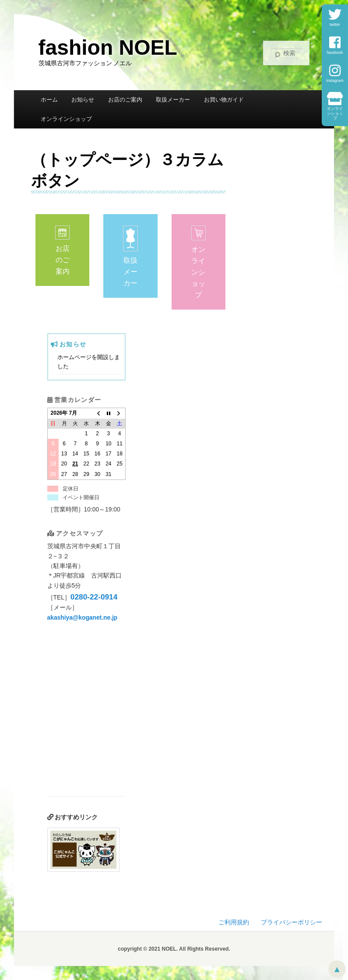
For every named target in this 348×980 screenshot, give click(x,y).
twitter (335, 17)
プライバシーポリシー (292, 922)
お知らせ (83, 100)
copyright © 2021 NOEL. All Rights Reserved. (174, 949)
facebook (335, 45)
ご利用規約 (234, 922)
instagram (335, 73)
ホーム (49, 100)
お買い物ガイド (224, 100)
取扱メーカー (173, 100)
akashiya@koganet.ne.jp (83, 618)
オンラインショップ (335, 106)
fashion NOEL (108, 48)
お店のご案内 (125, 100)
